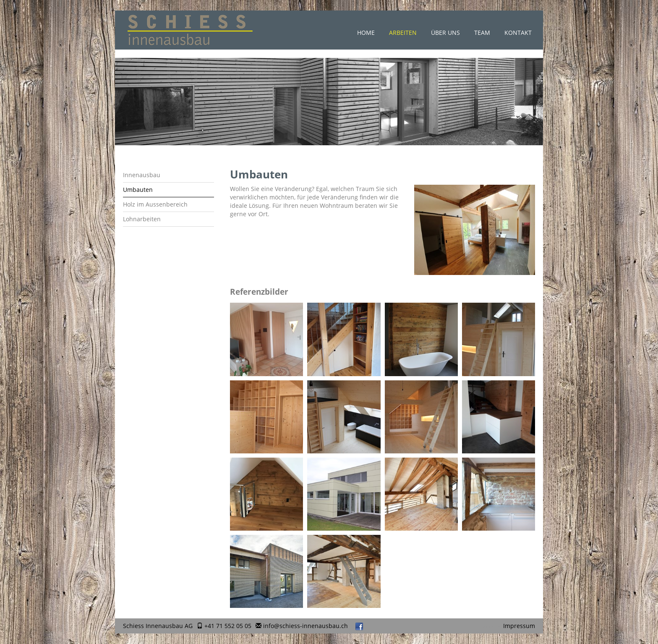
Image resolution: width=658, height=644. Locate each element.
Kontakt (518, 33)
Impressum (519, 626)
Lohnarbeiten (142, 219)
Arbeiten (403, 33)
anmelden (491, 626)
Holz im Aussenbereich (155, 204)
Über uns (445, 33)
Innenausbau (142, 175)
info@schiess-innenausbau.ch (305, 626)
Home (366, 33)
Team (482, 33)
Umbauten (138, 190)
